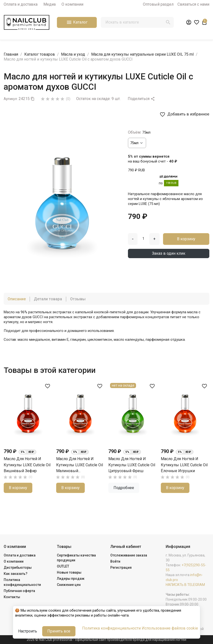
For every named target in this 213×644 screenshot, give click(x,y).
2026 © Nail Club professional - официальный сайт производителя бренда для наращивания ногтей (106, 640)
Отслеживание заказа (129, 555)
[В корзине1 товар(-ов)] (204, 22)
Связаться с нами (193, 4)
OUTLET (63, 566)
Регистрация (121, 568)
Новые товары (69, 572)
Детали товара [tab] (48, 299)
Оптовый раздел (158, 4)
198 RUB (171, 183)
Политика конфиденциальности (111, 628)
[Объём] (137, 143)
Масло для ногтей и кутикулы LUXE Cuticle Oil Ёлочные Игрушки (184, 465)
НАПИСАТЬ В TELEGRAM (185, 585)
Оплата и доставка (21, 4)
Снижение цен (69, 585)
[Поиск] (137, 22)
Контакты (12, 597)
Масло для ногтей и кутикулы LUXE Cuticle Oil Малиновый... (80, 465)
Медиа (50, 4)
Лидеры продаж (71, 579)
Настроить (28, 631)
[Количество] (143, 239)
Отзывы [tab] (78, 299)
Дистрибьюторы (18, 568)
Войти (115, 561)
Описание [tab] (17, 299)
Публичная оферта (19, 591)
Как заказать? (16, 574)
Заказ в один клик (169, 253)
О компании (72, 4)
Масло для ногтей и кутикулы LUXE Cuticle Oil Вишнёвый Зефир (27, 465)
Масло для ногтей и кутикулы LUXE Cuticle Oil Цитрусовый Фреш (132, 465)
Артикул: (11, 99)
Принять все (59, 631)
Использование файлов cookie (170, 628)
